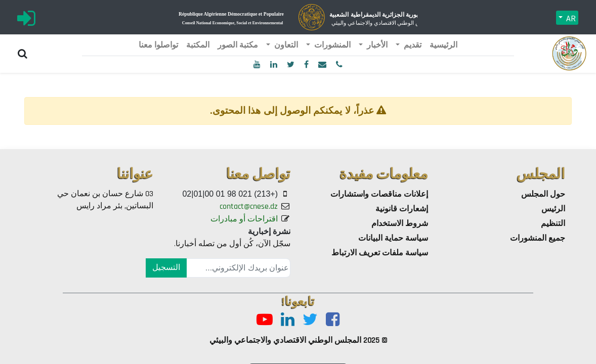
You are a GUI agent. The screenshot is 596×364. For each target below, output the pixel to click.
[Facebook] (333, 320)
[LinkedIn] (288, 320)
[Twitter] (310, 320)
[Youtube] (265, 320)
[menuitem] (443, 45)
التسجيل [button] (166, 268)
